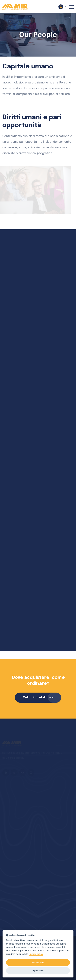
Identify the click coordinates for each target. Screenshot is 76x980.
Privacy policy (36, 954)
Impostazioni (38, 971)
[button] (62, 7)
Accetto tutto (38, 963)
